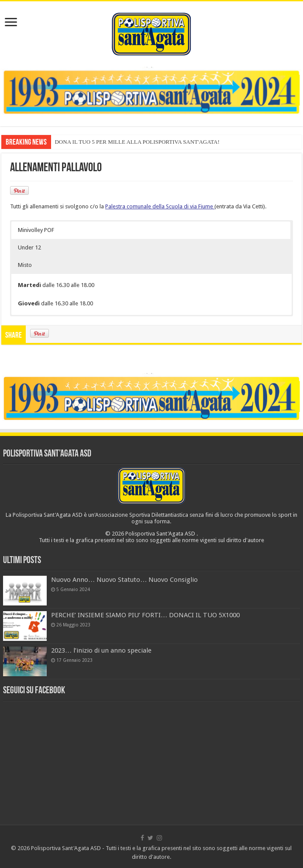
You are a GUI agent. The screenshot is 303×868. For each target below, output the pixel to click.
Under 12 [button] (29, 247)
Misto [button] (25, 265)
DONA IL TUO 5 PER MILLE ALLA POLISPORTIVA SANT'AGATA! (137, 142)
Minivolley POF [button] (36, 230)
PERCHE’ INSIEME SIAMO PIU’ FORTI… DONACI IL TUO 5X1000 (145, 615)
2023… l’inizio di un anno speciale (101, 650)
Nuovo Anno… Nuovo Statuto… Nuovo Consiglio (124, 580)
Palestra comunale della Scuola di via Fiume (159, 206)
